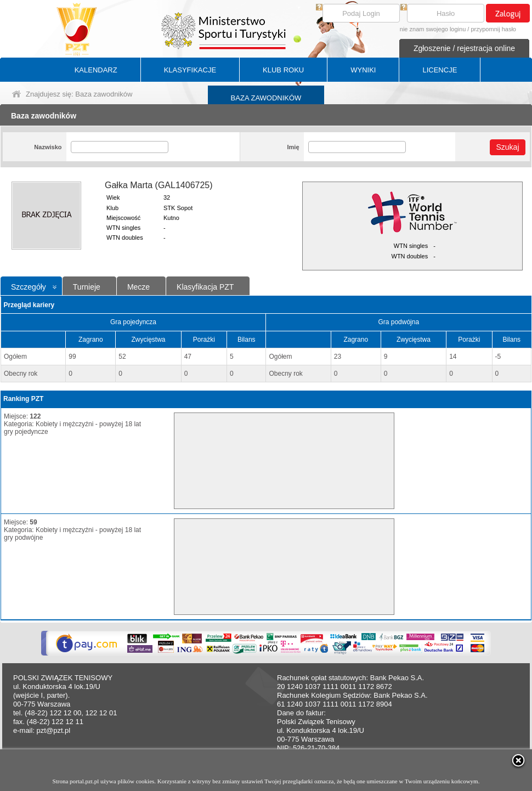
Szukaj (507, 147)
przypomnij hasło (493, 29)
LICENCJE (440, 70)
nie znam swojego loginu (433, 29)
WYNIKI (363, 70)
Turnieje (87, 287)
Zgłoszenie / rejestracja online (464, 48)
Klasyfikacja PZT (205, 287)
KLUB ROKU (283, 70)
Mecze (138, 287)
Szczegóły (29, 287)
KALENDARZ (96, 70)
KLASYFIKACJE (190, 70)
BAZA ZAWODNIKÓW (266, 98)
